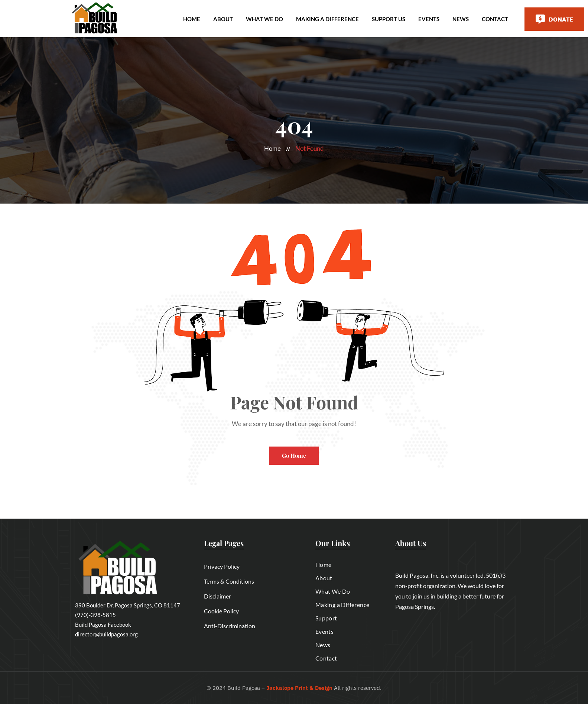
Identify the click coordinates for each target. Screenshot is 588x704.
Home (192, 19)
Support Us (389, 19)
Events (429, 19)
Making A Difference (327, 19)
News (461, 19)
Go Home (294, 455)
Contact (495, 19)
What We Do (264, 19)
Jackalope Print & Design (299, 688)
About (223, 19)
